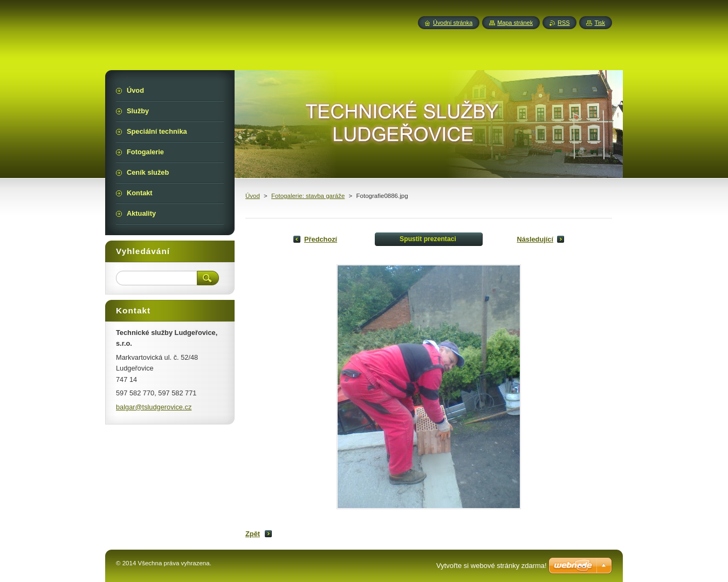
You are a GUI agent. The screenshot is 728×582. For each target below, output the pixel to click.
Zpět (253, 534)
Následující (535, 239)
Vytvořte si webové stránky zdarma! (492, 566)
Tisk (600, 23)
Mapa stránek (515, 23)
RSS (564, 23)
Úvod (253, 196)
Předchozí (321, 239)
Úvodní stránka (453, 23)
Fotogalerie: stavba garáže (308, 196)
